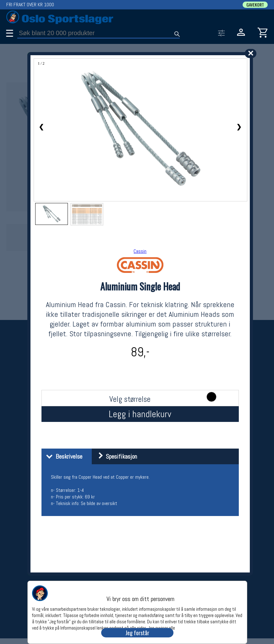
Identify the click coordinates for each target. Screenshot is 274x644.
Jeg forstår (137, 633)
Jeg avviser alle (161, 628)
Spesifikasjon (115, 456)
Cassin (140, 251)
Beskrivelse (63, 456)
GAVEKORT (255, 5)
